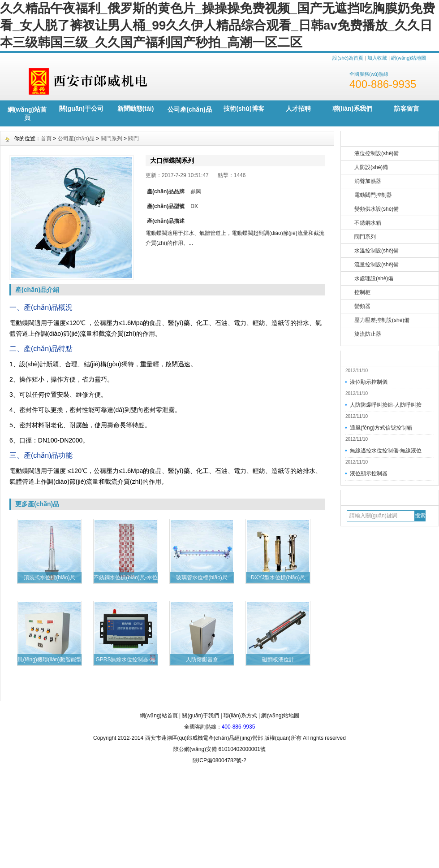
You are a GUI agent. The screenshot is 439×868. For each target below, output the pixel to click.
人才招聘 (298, 108)
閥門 (133, 139)
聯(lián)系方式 (240, 716)
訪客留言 (407, 108)
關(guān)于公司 (81, 108)
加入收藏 (377, 58)
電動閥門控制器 (373, 195)
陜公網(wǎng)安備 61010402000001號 (219, 749)
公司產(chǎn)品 (189, 109)
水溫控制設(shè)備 (377, 251)
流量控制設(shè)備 (377, 265)
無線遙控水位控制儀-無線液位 (386, 451)
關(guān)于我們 (200, 716)
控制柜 (362, 292)
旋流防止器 (368, 334)
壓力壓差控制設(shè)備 (382, 320)
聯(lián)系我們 (352, 108)
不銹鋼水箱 (368, 223)
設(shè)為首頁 (348, 58)
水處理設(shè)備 (374, 278)
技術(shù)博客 (244, 108)
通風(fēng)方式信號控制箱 (381, 428)
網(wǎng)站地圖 (409, 58)
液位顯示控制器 (369, 473)
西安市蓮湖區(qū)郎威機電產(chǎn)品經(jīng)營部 (204, 738)
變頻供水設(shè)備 (377, 209)
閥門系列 (365, 237)
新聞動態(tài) (136, 108)
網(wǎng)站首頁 (27, 113)
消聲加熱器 (368, 181)
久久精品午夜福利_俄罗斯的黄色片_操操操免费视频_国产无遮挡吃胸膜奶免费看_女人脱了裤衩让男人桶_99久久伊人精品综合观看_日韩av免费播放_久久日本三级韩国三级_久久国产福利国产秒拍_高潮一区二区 (217, 25)
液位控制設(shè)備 (377, 153)
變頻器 (362, 306)
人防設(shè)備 (371, 167)
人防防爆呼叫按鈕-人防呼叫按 (386, 405)
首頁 (46, 139)
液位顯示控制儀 (369, 382)
